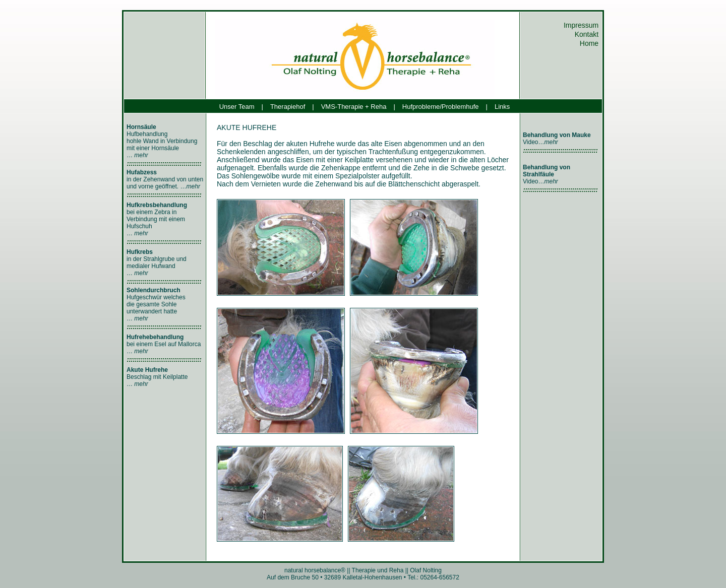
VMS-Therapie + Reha (354, 107)
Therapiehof (288, 107)
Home (590, 43)
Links (502, 107)
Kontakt (588, 34)
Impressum (582, 25)
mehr (141, 155)
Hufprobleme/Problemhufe (441, 107)
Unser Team (237, 107)
